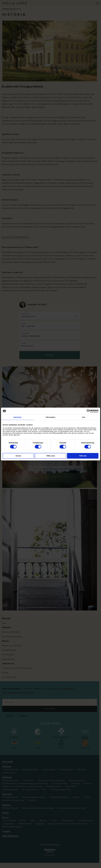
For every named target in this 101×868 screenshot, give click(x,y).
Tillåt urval (50, 456)
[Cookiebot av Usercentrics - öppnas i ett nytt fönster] (88, 411)
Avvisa (18, 456)
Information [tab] (51, 417)
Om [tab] (84, 417)
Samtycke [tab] (17, 417)
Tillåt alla (83, 456)
